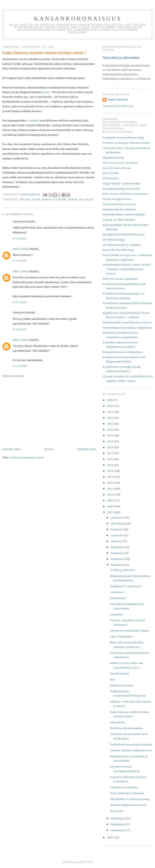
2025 (110, 406)
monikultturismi (54, 200)
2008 (110, 506)
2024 (110, 412)
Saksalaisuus (117, 722)
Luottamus (116, 614)
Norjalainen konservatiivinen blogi (123, 137)
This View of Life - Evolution (120, 163)
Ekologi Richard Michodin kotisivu (124, 234)
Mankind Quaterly (114, 157)
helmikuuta (118, 824)
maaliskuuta (118, 818)
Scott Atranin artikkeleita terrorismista (125, 194)
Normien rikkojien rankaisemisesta (131, 750)
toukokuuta (118, 559)
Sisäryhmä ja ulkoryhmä (121, 57)
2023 (110, 418)
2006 (110, 837)
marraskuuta (119, 523)
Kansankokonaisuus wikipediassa (122, 352)
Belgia (25, 200)
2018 (110, 447)
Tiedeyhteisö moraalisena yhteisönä (131, 744)
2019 (110, 441)
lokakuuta (117, 529)
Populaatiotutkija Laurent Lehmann (124, 214)
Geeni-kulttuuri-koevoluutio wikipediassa (127, 328)
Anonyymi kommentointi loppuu (129, 630)
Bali (112, 679)
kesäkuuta (117, 553)
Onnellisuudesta (119, 673)
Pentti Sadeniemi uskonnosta (127, 793)
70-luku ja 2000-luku (122, 570)
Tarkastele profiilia (118, 106)
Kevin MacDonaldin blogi (118, 250)
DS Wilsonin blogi (114, 240)
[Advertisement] (49, 413)
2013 (110, 477)
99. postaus (117, 811)
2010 (110, 494)
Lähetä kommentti (13, 376)
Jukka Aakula (21, 249)
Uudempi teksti (11, 449)
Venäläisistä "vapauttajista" (126, 586)
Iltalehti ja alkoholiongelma (126, 728)
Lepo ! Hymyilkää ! (122, 636)
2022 (110, 424)
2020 (110, 435)
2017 (110, 453)
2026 (110, 400)
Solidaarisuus (118, 598)
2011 (110, 489)
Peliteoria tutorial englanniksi (120, 279)
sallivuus (86, 200)
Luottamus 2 (117, 592)
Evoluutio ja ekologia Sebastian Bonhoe (126, 143)
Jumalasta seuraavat (122, 685)
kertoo (46, 92)
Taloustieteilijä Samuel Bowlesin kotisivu (127, 322)
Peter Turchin (111, 173)
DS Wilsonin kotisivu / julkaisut (122, 245)
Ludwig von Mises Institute (119, 220)
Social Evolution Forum (117, 168)
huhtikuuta (118, 565)
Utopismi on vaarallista (124, 787)
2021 (110, 429)
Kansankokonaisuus (78, 19)
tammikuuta (118, 830)
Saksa (73, 200)
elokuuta (116, 541)
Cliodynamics (111, 178)
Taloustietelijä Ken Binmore (119, 209)
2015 (110, 465)
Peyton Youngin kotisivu (117, 199)
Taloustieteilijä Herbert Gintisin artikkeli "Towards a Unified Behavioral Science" (127, 269)
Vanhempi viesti (86, 449)
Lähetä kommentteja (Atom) (27, 457)
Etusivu (49, 449)
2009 (110, 500)
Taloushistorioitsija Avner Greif (121, 189)
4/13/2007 (20, 238)
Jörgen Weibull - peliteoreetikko (122, 183)
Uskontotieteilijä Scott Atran (120, 204)
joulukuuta (118, 517)
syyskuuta (117, 535)
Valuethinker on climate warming (130, 799)
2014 (110, 471)
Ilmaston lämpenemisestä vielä (128, 805)
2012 (110, 483)
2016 (110, 459)
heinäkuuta (118, 547)
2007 (110, 512)
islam (36, 200)
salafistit (34, 120)
